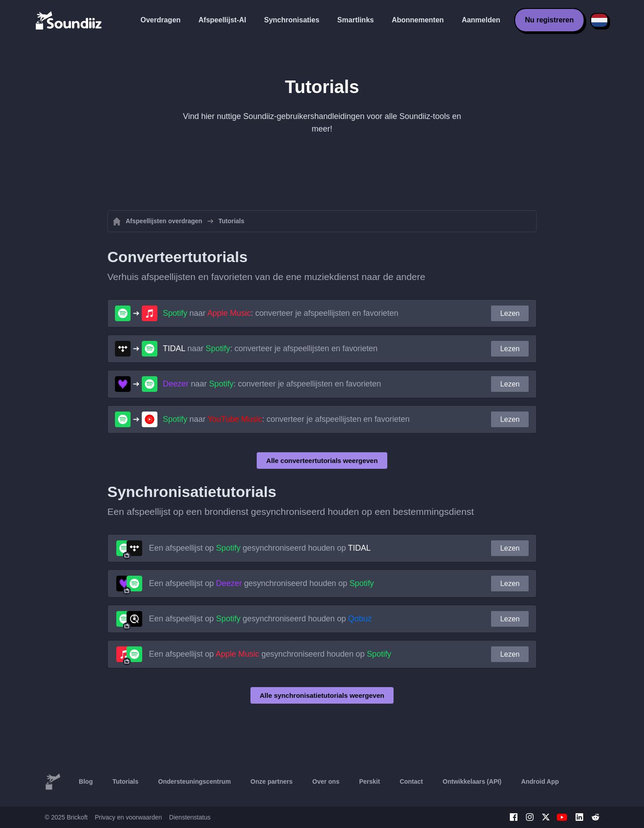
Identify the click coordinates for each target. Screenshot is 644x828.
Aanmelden (481, 20)
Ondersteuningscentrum (195, 781)
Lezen (510, 313)
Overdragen (161, 20)
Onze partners (271, 781)
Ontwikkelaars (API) (472, 781)
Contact (411, 781)
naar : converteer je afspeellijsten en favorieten (281, 313)
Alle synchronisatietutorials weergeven (322, 695)
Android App (540, 781)
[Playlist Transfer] (69, 20)
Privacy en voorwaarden (128, 817)
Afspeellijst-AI (222, 20)
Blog (86, 781)
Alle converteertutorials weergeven (322, 461)
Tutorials (125, 781)
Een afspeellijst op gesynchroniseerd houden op (260, 548)
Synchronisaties (292, 20)
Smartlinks (356, 20)
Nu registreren (549, 20)
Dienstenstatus (190, 817)
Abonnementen (418, 20)
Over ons (326, 781)
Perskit (370, 781)
